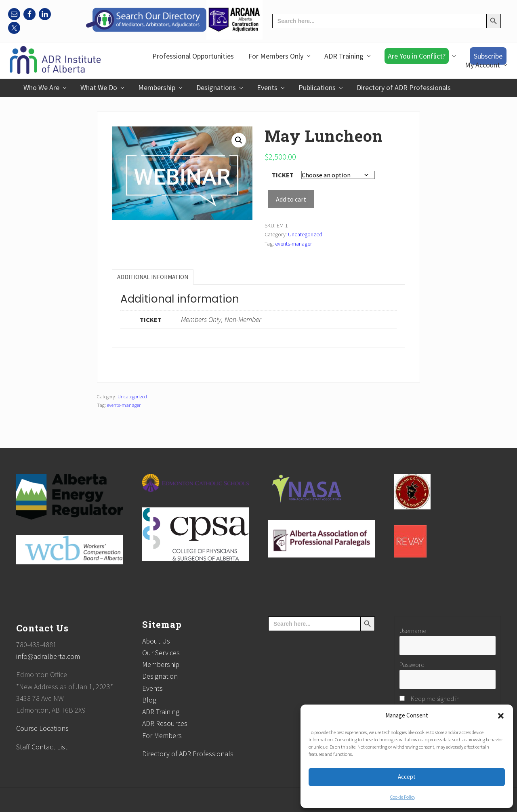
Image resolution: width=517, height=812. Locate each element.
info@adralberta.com (48, 656)
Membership (161, 664)
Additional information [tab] (153, 277)
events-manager (293, 244)
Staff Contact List (42, 747)
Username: (414, 631)
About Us (156, 641)
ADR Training (161, 712)
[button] (501, 716)
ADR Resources (165, 723)
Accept (407, 777)
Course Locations (42, 728)
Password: (413, 665)
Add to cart (291, 199)
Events (152, 688)
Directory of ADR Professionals (188, 754)
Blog (149, 700)
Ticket (283, 175)
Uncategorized (305, 234)
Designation (160, 676)
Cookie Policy (403, 797)
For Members (162, 735)
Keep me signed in (435, 698)
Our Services (161, 653)
